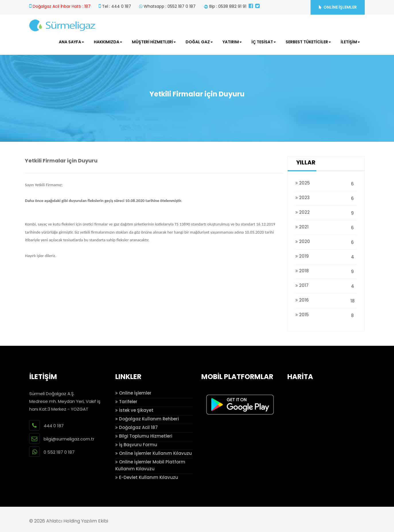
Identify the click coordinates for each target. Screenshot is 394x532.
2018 (326, 271)
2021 (326, 227)
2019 (326, 256)
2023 (326, 198)
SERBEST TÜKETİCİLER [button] (308, 42)
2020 (326, 241)
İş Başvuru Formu (136, 445)
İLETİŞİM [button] (350, 42)
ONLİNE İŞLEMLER (338, 7)
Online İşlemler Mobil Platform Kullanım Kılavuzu (150, 465)
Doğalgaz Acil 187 (136, 427)
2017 (326, 285)
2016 (326, 300)
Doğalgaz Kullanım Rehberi (147, 419)
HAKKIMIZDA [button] (108, 42)
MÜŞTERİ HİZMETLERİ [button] (154, 42)
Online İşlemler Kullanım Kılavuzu (154, 453)
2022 (326, 212)
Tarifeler (126, 402)
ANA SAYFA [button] (71, 42)
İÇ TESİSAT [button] (264, 42)
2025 (326, 183)
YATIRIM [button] (232, 42)
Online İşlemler (133, 393)
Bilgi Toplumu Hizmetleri (144, 436)
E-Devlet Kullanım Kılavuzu (147, 477)
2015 (326, 315)
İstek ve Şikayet (134, 410)
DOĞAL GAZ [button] (199, 42)
